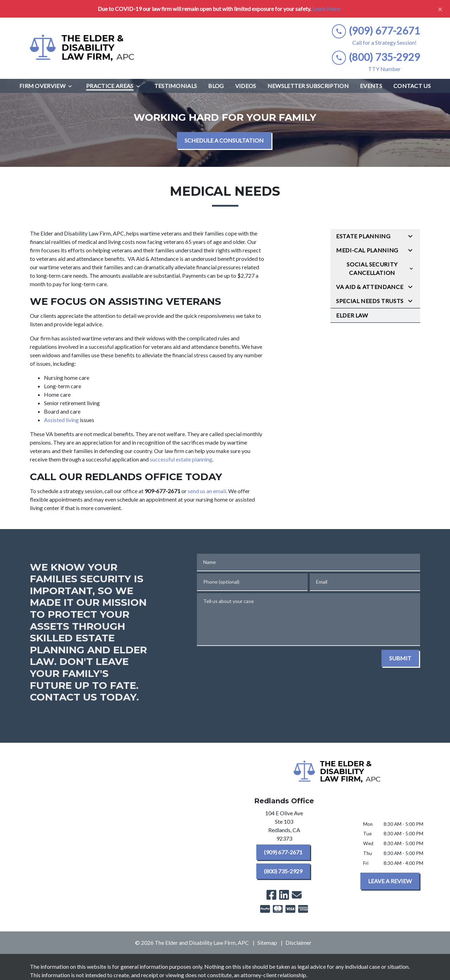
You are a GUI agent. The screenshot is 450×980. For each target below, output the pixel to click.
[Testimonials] (176, 86)
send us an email (207, 491)
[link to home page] (83, 48)
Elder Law (352, 315)
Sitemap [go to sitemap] (267, 943)
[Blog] (216, 86)
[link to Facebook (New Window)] (271, 895)
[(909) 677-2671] (283, 852)
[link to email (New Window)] (297, 895)
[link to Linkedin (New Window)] (284, 895)
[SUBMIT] (400, 658)
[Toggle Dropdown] (72, 86)
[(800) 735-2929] (283, 871)
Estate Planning (363, 236)
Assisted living (61, 420)
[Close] (440, 9)
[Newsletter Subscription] (308, 86)
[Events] (371, 86)
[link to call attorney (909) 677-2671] (376, 31)
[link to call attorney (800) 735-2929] (376, 57)
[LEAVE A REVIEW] (390, 881)
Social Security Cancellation (372, 268)
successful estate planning (181, 459)
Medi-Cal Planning (367, 250)
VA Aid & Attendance (370, 287)
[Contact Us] (412, 86)
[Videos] (246, 86)
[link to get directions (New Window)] (284, 827)
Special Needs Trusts (370, 301)
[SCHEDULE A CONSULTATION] (224, 140)
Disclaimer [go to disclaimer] (298, 943)
